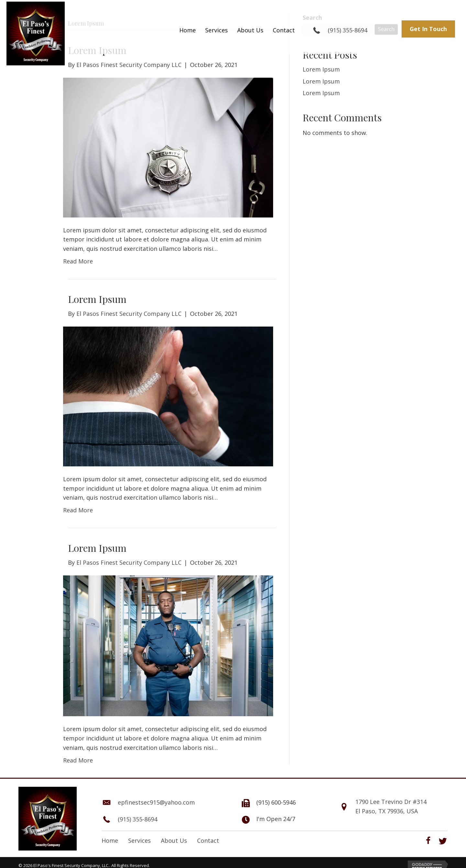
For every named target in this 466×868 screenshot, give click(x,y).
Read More (78, 261)
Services (139, 840)
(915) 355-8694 (348, 30)
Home (110, 840)
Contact (208, 840)
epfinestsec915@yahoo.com (156, 802)
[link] (188, 30)
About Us (174, 840)
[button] (428, 29)
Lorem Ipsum (97, 299)
